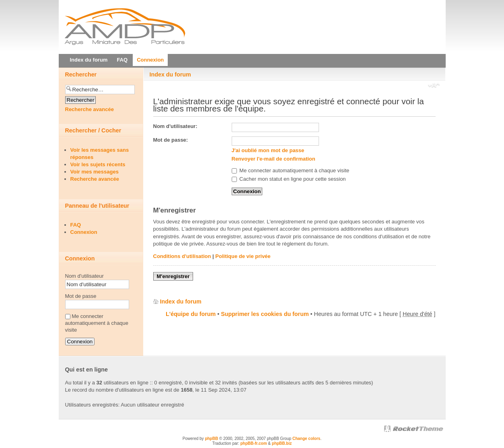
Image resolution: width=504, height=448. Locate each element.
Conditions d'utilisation (182, 256)
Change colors (306, 439)
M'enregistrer (173, 276)
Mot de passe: (171, 140)
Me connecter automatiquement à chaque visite (291, 170)
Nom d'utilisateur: (175, 126)
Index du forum (170, 74)
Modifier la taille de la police (434, 86)
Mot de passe (81, 296)
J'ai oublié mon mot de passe (268, 150)
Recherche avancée (89, 109)
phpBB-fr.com (253, 443)
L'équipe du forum (191, 314)
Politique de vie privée (243, 256)
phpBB (211, 439)
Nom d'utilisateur (84, 276)
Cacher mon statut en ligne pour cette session (289, 179)
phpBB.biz (282, 443)
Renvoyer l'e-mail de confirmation (274, 159)
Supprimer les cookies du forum (265, 314)
